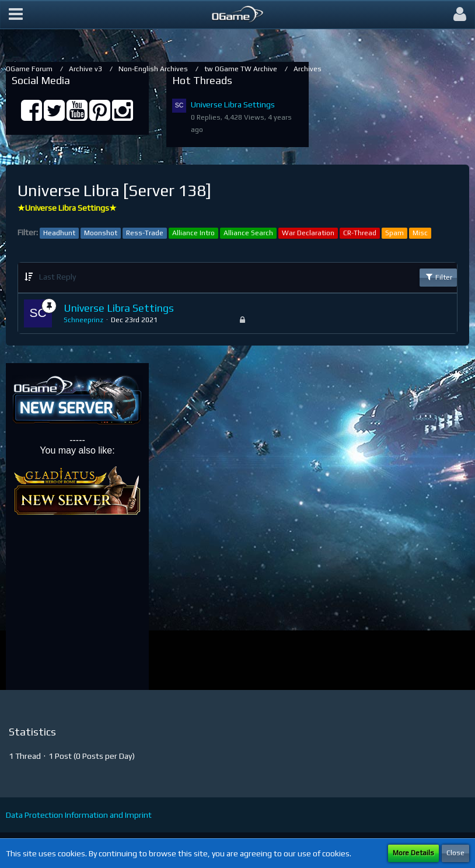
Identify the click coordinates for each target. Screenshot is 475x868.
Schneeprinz (83, 320)
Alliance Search (248, 233)
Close (455, 853)
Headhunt (59, 233)
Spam (394, 233)
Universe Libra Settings (233, 104)
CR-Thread (360, 233)
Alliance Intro (193, 233)
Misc (420, 233)
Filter (438, 277)
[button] (16, 15)
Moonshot (101, 233)
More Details (413, 853)
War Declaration (308, 233)
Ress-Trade (145, 233)
